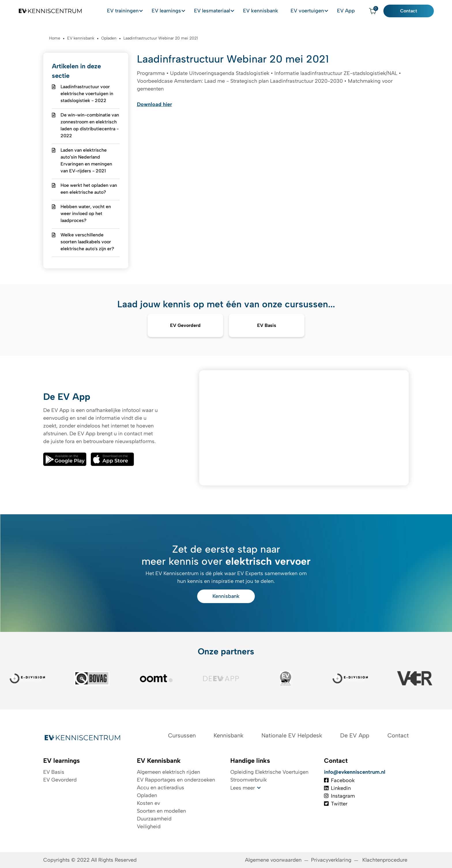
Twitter (336, 804)
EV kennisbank (266, 11)
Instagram (339, 796)
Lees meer (243, 788)
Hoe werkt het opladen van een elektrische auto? (89, 189)
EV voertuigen (311, 11)
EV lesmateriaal (217, 11)
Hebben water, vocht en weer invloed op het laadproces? (86, 213)
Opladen (147, 795)
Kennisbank (226, 596)
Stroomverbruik (248, 780)
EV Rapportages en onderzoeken (176, 780)
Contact (412, 11)
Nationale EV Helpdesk (292, 735)
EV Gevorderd (60, 780)
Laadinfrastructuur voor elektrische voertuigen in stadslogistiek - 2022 (87, 94)
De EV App (355, 735)
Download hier (155, 104)
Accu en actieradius (161, 788)
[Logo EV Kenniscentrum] (47, 11)
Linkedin (337, 788)
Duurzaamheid (154, 819)
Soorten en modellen (161, 811)
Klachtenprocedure (386, 860)
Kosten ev (148, 803)
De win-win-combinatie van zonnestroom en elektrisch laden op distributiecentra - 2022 (90, 125)
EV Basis (54, 772)
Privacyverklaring (331, 860)
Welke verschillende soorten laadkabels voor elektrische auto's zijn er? (87, 242)
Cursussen (182, 735)
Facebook (339, 780)
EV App (351, 11)
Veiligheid (149, 826)
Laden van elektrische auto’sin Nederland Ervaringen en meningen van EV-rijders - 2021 (86, 160)
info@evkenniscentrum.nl (355, 772)
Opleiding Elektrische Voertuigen (269, 772)
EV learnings (171, 11)
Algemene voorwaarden (273, 860)
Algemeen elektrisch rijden (168, 772)
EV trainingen (126, 11)
